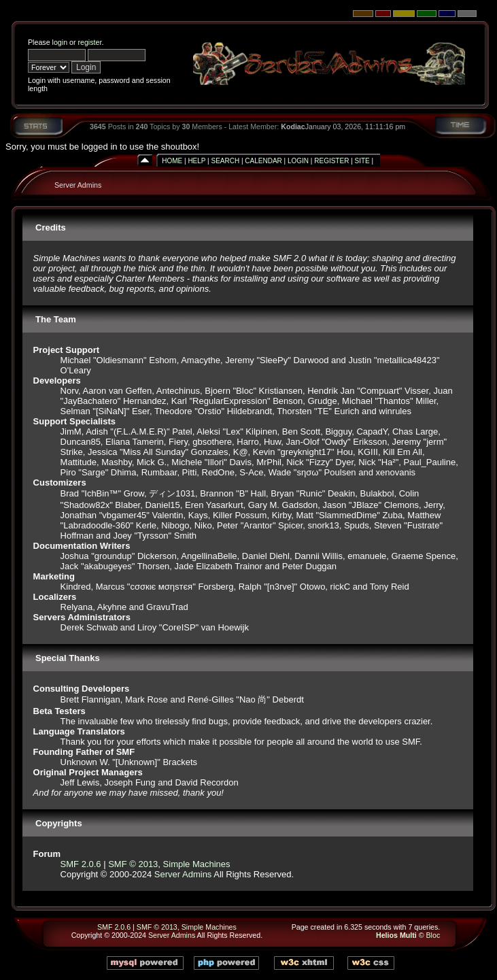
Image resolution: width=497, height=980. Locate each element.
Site (362, 161)
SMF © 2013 (133, 864)
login (60, 42)
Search (225, 161)
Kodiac (293, 126)
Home (172, 161)
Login (298, 161)
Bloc (433, 935)
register (89, 42)
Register (331, 161)
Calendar (263, 161)
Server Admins (78, 185)
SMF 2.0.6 (81, 864)
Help (196, 161)
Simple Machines (197, 864)
